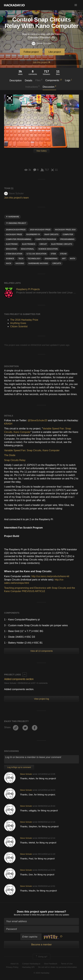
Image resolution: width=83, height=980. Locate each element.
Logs (68, 80)
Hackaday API (28, 967)
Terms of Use (67, 964)
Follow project (31, 52)
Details (29, 80)
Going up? (41, 957)
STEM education (14, 254)
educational (27, 249)
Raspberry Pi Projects (28, 289)
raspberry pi (33, 234)
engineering (51, 259)
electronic (12, 244)
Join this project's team (16, 198)
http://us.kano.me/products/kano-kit (50, 576)
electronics (29, 244)
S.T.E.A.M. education (36, 254)
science (10, 259)
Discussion (49, 87)
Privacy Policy (12, 967)
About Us (14, 964)
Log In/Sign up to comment (19, 767)
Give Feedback (51, 964)
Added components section (19, 679)
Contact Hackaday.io (31, 964)
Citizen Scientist (19, 326)
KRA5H (8, 424)
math (73, 259)
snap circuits (51, 234)
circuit (43, 244)
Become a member (22, 915)
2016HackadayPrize (16, 230)
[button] (76, 5)
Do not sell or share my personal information (58, 967)
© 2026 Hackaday (42, 973)
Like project (55, 52)
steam (63, 254)
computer (68, 234)
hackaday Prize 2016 (65, 230)
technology (34, 259)
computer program (46, 239)
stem (53, 254)
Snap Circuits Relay (15, 460)
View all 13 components (42, 651)
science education (48, 249)
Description (16, 80)
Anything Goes (18, 323)
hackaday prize (14, 234)
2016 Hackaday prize (40, 230)
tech (21, 259)
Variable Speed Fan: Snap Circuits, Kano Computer (32, 450)
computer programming (19, 239)
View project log (41, 699)
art (64, 259)
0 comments (42, 683)
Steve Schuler (41, 44)
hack (9, 263)
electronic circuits (62, 244)
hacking (20, 263)
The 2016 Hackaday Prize (10, 99)
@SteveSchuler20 (38, 420)
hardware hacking (38, 263)
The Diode (10, 455)
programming (67, 239)
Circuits (57, 263)
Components (54, 80)
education (11, 249)
